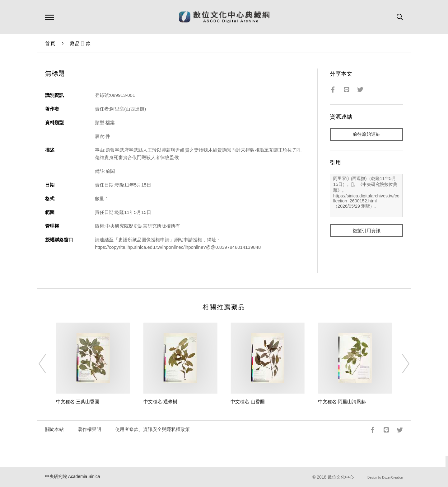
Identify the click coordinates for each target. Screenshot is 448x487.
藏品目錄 (80, 43)
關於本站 (54, 429)
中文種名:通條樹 (160, 402)
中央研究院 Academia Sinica (73, 477)
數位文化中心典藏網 (224, 17)
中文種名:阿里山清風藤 (342, 402)
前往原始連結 (366, 134)
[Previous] (48, 364)
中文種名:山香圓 (247, 402)
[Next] (400, 364)
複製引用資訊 (366, 231)
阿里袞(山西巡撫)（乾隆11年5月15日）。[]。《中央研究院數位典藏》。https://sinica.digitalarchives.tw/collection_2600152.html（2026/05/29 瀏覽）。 (366, 196)
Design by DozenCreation (385, 478)
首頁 (51, 43)
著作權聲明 (89, 429)
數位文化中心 (341, 477)
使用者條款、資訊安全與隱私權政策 (152, 429)
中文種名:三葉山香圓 (78, 402)
